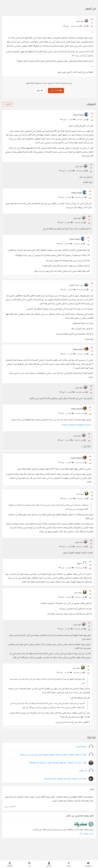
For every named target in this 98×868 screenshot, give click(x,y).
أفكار (86, 26)
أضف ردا (71, 120)
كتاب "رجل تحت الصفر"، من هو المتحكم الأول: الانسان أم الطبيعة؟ (57, 779)
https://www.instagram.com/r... (75, 431)
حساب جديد (56, 90)
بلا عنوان (83, 787)
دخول (40, 90)
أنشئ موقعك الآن (86, 850)
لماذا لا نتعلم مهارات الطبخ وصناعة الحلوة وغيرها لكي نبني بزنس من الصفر (53, 771)
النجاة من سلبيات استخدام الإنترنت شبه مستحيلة (65, 795)
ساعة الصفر (81, 763)
